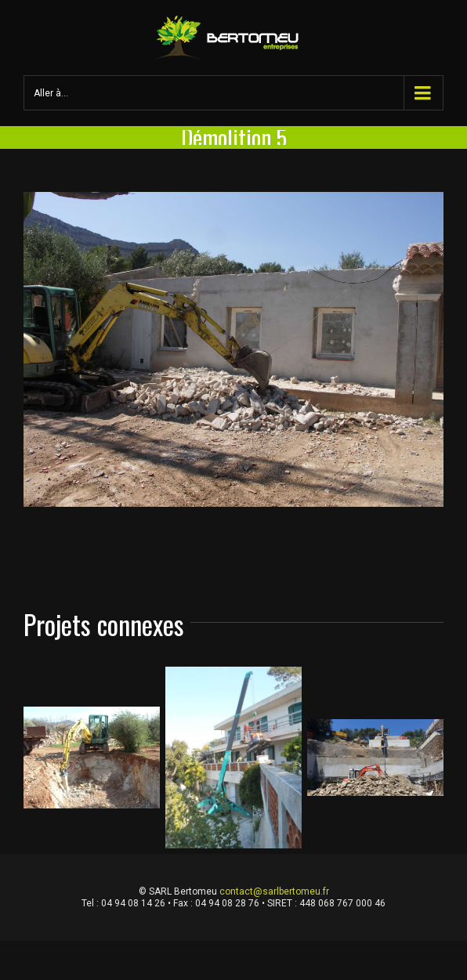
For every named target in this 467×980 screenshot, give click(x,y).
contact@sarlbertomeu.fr (274, 891)
